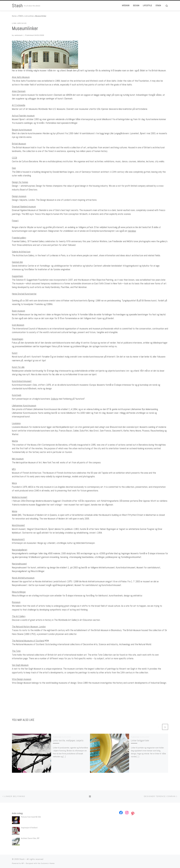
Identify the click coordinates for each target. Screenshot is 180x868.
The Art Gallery (19, 616)
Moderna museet (20, 497)
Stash (22, 859)
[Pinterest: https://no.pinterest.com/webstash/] (133, 814)
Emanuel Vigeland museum (24, 206)
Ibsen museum (18, 311)
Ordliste (54, 399)
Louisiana (16, 423)
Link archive (29, 16)
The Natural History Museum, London (29, 627)
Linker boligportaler (140, 740)
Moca (14, 483)
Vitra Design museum (22, 679)
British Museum (19, 144)
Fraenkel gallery (19, 238)
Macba (15, 441)
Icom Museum (18, 325)
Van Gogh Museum (20, 665)
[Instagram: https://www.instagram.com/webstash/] (127, 813)
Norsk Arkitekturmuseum (23, 578)
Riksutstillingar (19, 592)
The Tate (16, 651)
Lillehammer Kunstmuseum (24, 406)
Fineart (15, 221)
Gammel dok (17, 262)
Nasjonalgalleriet (20, 550)
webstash (19, 35)
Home (14, 16)
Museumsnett (18, 539)
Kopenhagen (18, 339)
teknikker (132, 231)
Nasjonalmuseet (19, 564)
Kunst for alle (18, 367)
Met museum (18, 459)
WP (23, 863)
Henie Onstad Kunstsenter (24, 294)
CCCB (14, 158)
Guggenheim (18, 276)
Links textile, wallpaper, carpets (68, 740)
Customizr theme (48, 863)
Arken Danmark (19, 91)
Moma (15, 511)
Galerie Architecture (21, 252)
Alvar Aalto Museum (21, 77)
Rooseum (16, 602)
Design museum (19, 196)
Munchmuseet (18, 525)
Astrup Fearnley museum (23, 116)
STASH (21, 16)
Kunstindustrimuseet (22, 381)
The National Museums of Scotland (28, 641)
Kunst (15, 353)
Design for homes (20, 182)
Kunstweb (17, 395)
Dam (14, 168)
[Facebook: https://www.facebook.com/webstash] (121, 813)
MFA (14, 469)
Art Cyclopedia (19, 105)
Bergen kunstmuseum (22, 130)
